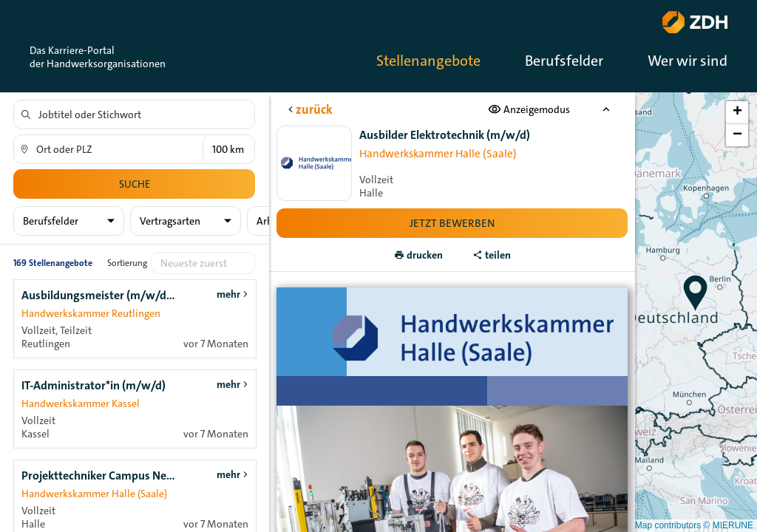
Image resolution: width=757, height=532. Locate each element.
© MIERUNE (728, 525)
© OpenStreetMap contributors (641, 525)
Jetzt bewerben (452, 223)
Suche (135, 184)
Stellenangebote (428, 61)
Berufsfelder (564, 61)
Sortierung (127, 263)
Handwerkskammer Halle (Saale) (437, 154)
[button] (696, 293)
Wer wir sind (688, 61)
